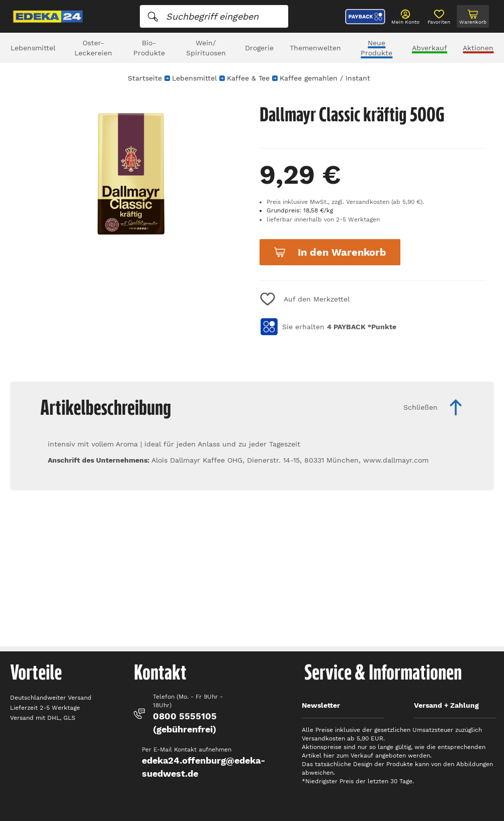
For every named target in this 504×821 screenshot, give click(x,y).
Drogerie (259, 48)
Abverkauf (430, 48)
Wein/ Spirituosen (206, 48)
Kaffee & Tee (248, 78)
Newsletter (321, 705)
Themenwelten (315, 48)
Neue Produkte (376, 48)
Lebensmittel (33, 48)
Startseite (145, 78)
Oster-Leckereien (93, 48)
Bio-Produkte (149, 48)
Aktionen (478, 48)
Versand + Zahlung (446, 705)
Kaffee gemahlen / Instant (325, 78)
